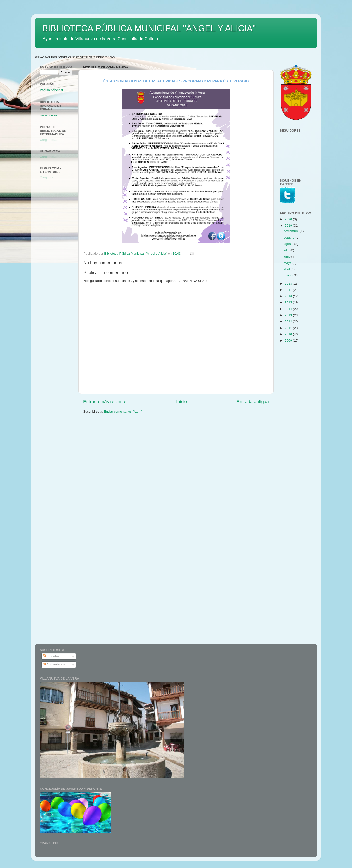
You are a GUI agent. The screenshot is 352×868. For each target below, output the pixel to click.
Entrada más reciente (105, 402)
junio (287, 257)
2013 (289, 315)
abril (287, 269)
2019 (289, 226)
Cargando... (48, 140)
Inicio (182, 402)
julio (287, 250)
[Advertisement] (59, 259)
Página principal (51, 90)
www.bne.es (49, 115)
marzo (288, 275)
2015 (289, 302)
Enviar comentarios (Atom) (123, 411)
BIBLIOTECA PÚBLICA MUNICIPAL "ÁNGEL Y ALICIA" (149, 28)
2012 (289, 321)
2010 (289, 334)
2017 (289, 290)
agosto (289, 244)
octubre (289, 238)
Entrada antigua (253, 402)
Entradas (51, 656)
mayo (288, 263)
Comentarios (54, 664)
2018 (289, 284)
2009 (289, 340)
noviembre (292, 231)
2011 (289, 328)
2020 (289, 219)
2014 (289, 309)
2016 (289, 296)
